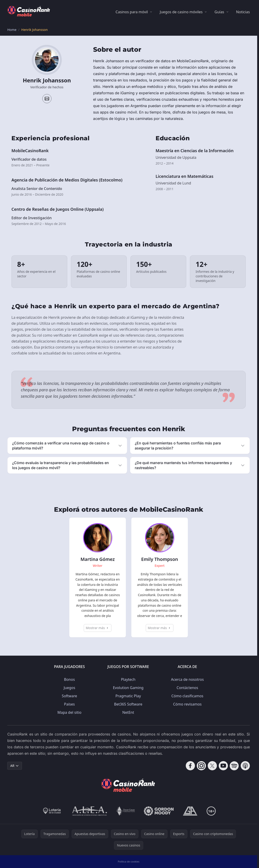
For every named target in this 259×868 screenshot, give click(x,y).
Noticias (243, 12)
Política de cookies (129, 861)
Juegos (69, 688)
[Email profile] (47, 99)
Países (69, 704)
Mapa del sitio (69, 712)
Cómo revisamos (187, 704)
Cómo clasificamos (187, 696)
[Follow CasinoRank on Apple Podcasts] (245, 766)
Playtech (128, 679)
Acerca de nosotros (187, 679)
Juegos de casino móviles (181, 12)
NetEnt (128, 712)
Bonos (69, 679)
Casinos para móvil (132, 12)
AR (15, 766)
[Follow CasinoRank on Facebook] (190, 766)
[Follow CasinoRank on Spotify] (234, 766)
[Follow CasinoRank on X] (212, 766)
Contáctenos (187, 688)
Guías (219, 12)
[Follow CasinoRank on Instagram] (201, 766)
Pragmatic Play (128, 696)
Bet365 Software (128, 704)
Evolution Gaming (128, 688)
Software (69, 696)
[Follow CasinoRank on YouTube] (223, 766)
